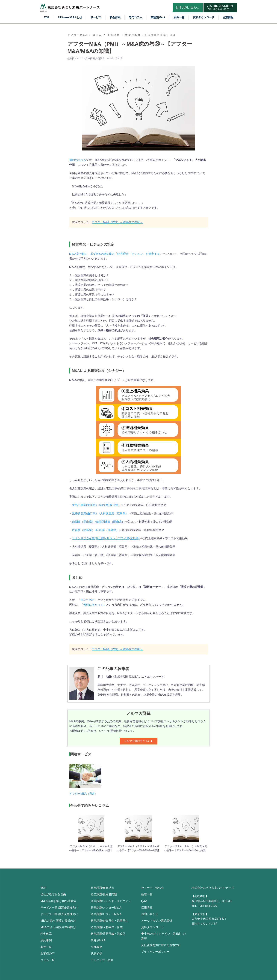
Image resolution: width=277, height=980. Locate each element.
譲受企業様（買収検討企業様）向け (151, 35)
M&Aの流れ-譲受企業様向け (58, 927)
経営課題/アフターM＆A (106, 908)
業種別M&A (158, 17)
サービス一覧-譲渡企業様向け (59, 908)
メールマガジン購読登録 (157, 921)
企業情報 (228, 17)
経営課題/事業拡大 (102, 888)
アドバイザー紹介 (102, 960)
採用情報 (147, 908)
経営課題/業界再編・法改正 (108, 934)
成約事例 (46, 940)
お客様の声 (48, 953)
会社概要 (96, 947)
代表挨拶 (96, 953)
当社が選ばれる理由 (53, 894)
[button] (139, 741)
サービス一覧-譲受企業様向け (59, 914)
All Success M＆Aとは (70, 17)
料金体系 (115, 17)
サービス (96, 17)
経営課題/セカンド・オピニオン (111, 901)
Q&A (144, 901)
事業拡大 (114, 35)
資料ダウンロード (204, 17)
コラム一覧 (48, 960)
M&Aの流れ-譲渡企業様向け (58, 921)
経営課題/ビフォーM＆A (106, 914)
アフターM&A (78, 35)
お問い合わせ (150, 914)
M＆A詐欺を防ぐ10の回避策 (58, 901)
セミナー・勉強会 (152, 888)
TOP (46, 17)
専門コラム (135, 17)
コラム (98, 35)
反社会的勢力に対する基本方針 (161, 945)
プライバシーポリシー (155, 952)
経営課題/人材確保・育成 (107, 927)
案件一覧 (179, 17)
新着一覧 (147, 894)
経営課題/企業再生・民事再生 (110, 921)
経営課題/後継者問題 (104, 894)
